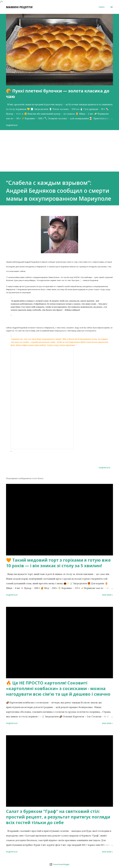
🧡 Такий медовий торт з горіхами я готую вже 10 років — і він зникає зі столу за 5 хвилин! (58, 563)
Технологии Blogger (59, 864)
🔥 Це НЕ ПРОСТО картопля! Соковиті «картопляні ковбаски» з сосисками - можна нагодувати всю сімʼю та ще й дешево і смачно (58, 688)
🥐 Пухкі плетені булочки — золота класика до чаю (58, 94)
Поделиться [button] (12, 125)
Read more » (108, 595)
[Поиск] (102, 7)
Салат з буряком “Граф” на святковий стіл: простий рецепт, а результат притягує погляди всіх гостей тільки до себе (58, 817)
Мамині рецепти (19, 7)
